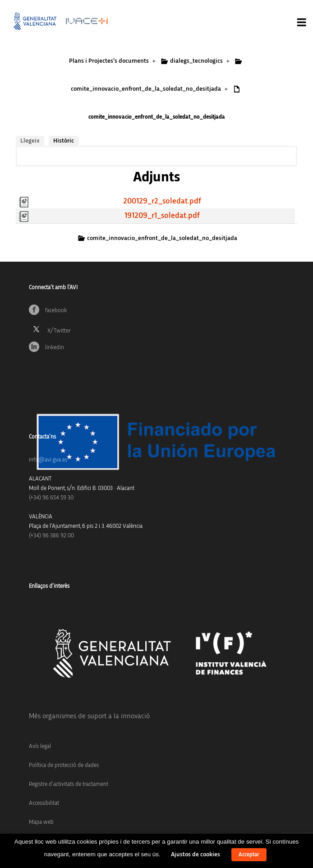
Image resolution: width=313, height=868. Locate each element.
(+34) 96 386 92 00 (51, 536)
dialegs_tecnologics (196, 61)
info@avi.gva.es (48, 460)
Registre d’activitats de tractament (69, 784)
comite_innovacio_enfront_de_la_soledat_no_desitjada (146, 89)
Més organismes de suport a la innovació (89, 716)
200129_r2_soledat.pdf (162, 201)
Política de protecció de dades (64, 765)
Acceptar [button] (249, 855)
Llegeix (30, 141)
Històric (64, 141)
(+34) (51, 498)
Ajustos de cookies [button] (196, 854)
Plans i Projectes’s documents (109, 61)
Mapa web (41, 822)
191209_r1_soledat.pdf (162, 216)
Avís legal (40, 746)
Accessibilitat (44, 803)
